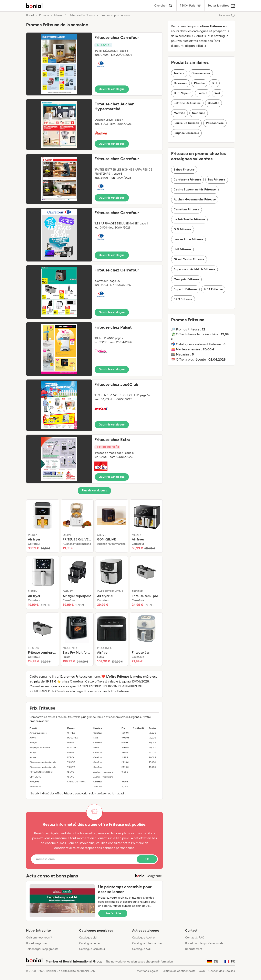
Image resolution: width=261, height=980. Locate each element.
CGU (202, 971)
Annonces (227, 15)
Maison (59, 15)
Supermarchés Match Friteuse (194, 269)
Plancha (199, 83)
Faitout (203, 93)
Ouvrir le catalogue (112, 89)
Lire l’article (113, 913)
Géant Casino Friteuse (189, 259)
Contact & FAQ (195, 938)
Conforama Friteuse (187, 180)
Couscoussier (201, 73)
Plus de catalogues (94, 491)
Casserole (180, 83)
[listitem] (43, 526)
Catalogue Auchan (144, 938)
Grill (214, 83)
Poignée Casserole (186, 133)
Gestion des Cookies (222, 971)
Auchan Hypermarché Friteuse (195, 200)
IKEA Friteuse (213, 289)
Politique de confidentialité (179, 971)
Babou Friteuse (184, 170)
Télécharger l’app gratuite (42, 949)
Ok (147, 859)
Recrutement (194, 949)
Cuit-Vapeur (182, 93)
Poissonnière (215, 123)
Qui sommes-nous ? (39, 938)
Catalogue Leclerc (91, 943)
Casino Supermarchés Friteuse (195, 190)
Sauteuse (199, 113)
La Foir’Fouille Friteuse (189, 219)
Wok (218, 93)
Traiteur (179, 73)
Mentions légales (148, 971)
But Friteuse (217, 180)
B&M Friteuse (183, 299)
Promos (44, 15)
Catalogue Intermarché (147, 943)
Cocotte (213, 103)
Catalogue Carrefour (92, 949)
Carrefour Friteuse (186, 209)
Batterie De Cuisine (187, 103)
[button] (94, 64)
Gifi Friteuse (182, 229)
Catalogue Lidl (88, 938)
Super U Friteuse (185, 289)
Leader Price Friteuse (188, 239)
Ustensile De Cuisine (82, 15)
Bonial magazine (36, 943)
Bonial (30, 15)
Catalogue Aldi (141, 949)
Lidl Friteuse (182, 249)
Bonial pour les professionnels (204, 943)
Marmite (179, 113)
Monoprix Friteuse (186, 279)
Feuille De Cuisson (186, 123)
